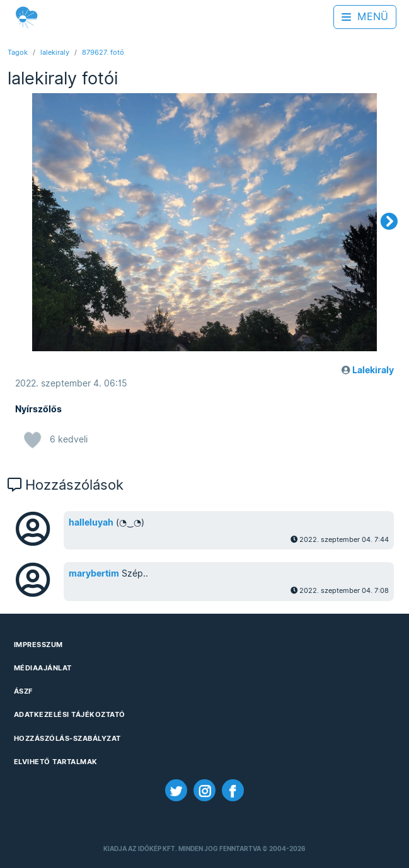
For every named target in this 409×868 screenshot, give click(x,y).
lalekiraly (55, 52)
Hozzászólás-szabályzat (67, 738)
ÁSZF (23, 691)
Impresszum (38, 645)
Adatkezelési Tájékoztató (70, 714)
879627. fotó (103, 52)
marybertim (94, 573)
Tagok (18, 52)
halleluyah (91, 522)
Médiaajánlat (43, 668)
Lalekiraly (373, 370)
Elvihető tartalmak (56, 762)
